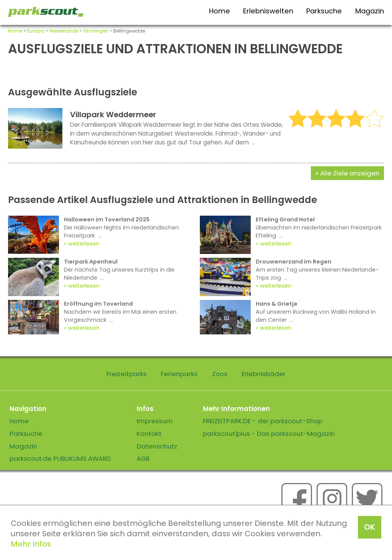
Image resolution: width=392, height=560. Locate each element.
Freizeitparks (127, 374)
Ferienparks (179, 374)
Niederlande (64, 31)
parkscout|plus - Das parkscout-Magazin (269, 434)
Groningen (96, 31)
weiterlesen (84, 244)
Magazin (370, 11)
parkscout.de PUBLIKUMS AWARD (60, 458)
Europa (36, 31)
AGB (143, 458)
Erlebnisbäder (264, 374)
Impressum (155, 421)
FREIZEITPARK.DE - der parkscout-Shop (263, 421)
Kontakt (149, 434)
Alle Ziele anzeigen (350, 173)
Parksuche (324, 11)
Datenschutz (157, 446)
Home (220, 11)
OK (370, 527)
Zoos (220, 374)
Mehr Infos (31, 544)
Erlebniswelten (268, 11)
